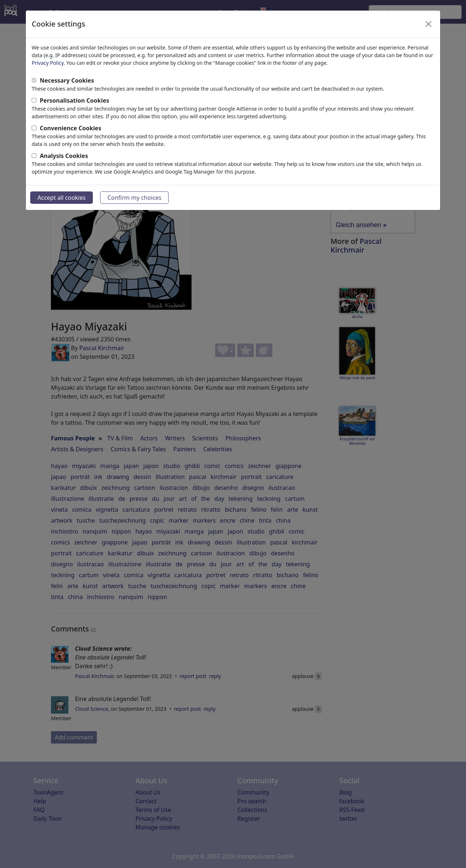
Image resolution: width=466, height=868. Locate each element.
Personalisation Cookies (74, 100)
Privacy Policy (48, 63)
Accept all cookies (62, 198)
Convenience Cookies (70, 128)
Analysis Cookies (64, 156)
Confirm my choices (134, 198)
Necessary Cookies (67, 80)
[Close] (429, 24)
